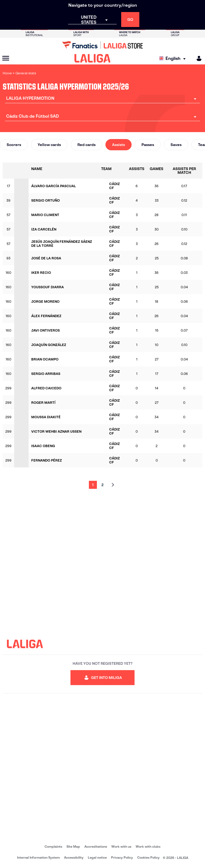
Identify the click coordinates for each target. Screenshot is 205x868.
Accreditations (96, 846)
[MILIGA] (197, 58)
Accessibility (74, 857)
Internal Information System (38, 857)
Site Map (73, 846)
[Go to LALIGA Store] (102, 45)
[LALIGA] (92, 58)
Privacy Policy (122, 857)
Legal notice (97, 857)
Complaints (53, 846)
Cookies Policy (148, 857)
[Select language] (174, 58)
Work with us (121, 846)
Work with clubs (148, 846)
